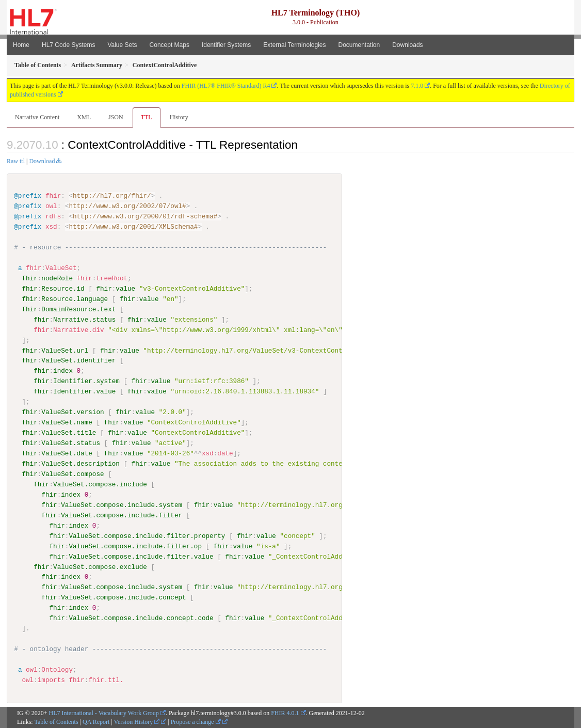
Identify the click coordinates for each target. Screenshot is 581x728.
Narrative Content (37, 117)
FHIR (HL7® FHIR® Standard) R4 (226, 86)
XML (84, 117)
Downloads (407, 45)
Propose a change (196, 721)
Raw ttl (16, 161)
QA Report (96, 721)
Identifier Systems (226, 45)
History (179, 117)
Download (42, 161)
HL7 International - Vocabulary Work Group (104, 713)
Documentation (359, 45)
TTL (147, 117)
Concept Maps (170, 45)
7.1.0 (417, 86)
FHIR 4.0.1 (285, 713)
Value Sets (122, 45)
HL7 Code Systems (68, 45)
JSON (116, 117)
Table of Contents (56, 721)
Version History (137, 721)
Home (21, 45)
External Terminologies (294, 45)
